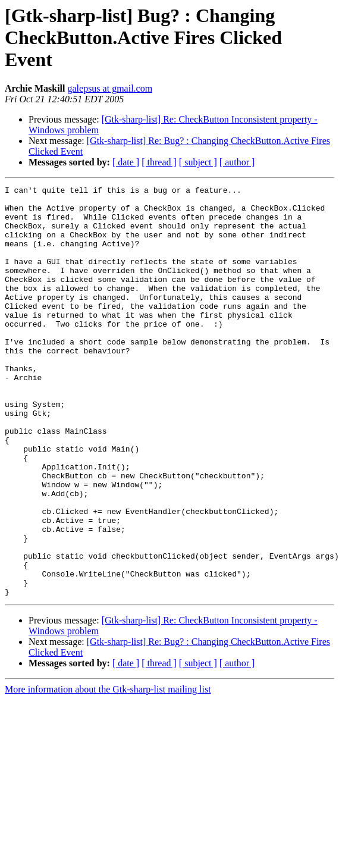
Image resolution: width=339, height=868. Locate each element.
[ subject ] (198, 162)
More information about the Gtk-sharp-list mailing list (108, 771)
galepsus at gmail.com (110, 88)
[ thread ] (159, 162)
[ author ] (237, 162)
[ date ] (126, 162)
